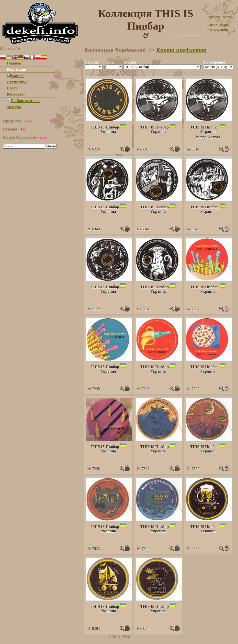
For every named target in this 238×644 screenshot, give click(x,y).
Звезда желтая (208, 137)
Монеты (14, 107)
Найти (51, 146)
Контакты (16, 94)
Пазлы (12, 88)
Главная (14, 63)
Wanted (15, 76)
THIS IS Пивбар (105, 127)
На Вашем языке (23, 101)
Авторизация (218, 25)
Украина (108, 132)
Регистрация (218, 29)
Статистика (17, 82)
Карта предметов (181, 50)
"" (94, 67)
